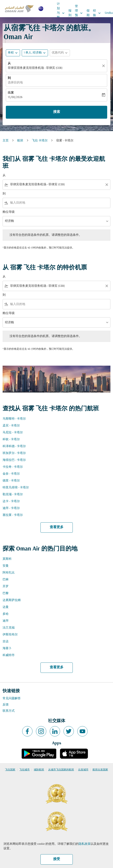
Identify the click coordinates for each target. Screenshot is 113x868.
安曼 (6, 566)
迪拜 (6, 621)
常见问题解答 (12, 699)
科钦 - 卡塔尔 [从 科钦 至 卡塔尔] (11, 439)
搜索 (57, 112)
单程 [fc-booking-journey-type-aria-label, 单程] (11, 53)
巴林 (6, 580)
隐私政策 (85, 844)
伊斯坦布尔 (10, 635)
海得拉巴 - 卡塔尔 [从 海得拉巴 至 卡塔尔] (14, 460)
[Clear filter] (107, 185)
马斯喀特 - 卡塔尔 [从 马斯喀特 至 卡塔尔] (14, 419)
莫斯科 (7, 559)
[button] (35, 53)
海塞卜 (7, 648)
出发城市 (83, 770)
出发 (11, 93)
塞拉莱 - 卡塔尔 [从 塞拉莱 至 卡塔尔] (13, 515)
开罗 (6, 587)
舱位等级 (9, 212)
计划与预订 (62, 13)
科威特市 (9, 655)
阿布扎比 (9, 573)
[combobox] (56, 185)
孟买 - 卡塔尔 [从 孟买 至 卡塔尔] (11, 426)
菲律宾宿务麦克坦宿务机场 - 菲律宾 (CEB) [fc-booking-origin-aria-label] (35, 68)
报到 (70, 13)
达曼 (6, 607)
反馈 (6, 705)
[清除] (104, 66)
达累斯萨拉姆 (12, 600)
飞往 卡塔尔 (40, 141)
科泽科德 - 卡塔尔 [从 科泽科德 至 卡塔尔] (14, 446)
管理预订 (80, 13)
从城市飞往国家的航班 (61, 770)
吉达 (6, 642)
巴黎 (6, 593)
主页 (6, 141)
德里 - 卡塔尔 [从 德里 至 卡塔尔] (11, 481)
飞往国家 (10, 770)
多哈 (6, 614)
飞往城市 (25, 770)
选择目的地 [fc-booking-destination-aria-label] (15, 83)
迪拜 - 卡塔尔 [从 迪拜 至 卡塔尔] (11, 508)
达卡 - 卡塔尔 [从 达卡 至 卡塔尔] (11, 501)
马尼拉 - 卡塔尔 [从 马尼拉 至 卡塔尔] (13, 433)
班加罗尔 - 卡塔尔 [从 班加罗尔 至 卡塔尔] (14, 453)
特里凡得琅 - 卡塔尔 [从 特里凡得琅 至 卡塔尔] (16, 488)
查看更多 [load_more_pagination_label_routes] (57, 527)
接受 (57, 859)
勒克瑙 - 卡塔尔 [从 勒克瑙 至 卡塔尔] (13, 495)
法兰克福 (9, 628)
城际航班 (39, 770)
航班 (20, 141)
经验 (98, 13)
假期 (88, 13)
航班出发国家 (100, 770)
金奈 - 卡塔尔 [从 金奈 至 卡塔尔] (11, 474)
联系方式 (9, 711)
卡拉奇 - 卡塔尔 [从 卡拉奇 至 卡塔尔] (13, 467)
